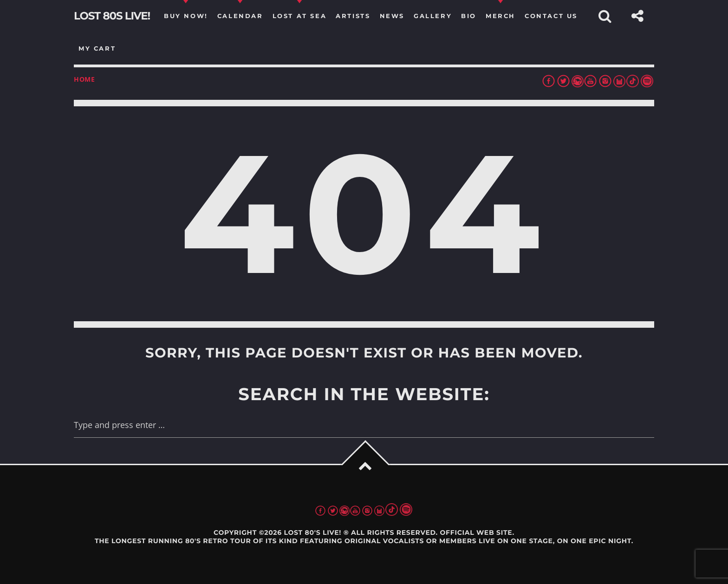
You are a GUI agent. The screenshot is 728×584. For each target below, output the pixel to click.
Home (84, 79)
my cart (97, 48)
